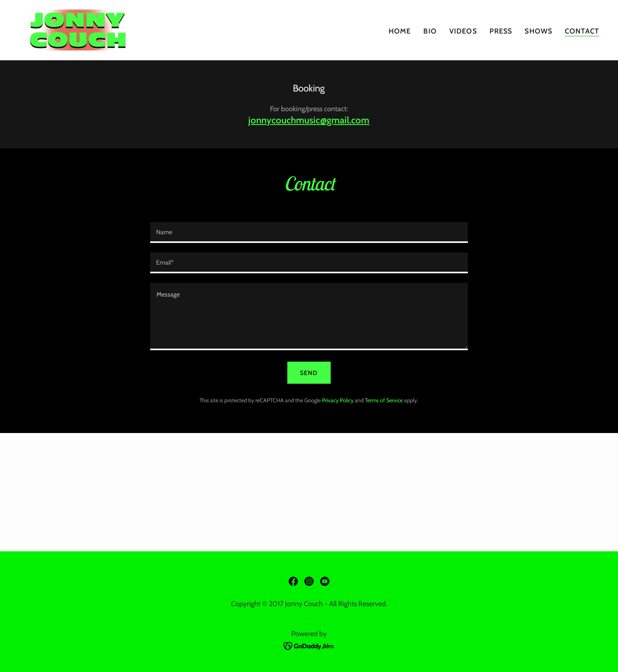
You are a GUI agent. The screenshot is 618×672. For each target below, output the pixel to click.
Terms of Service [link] (384, 400)
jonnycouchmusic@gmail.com (309, 120)
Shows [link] (538, 31)
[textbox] (309, 232)
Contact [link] (582, 31)
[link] (78, 29)
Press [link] (501, 31)
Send (309, 373)
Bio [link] (430, 31)
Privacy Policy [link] (338, 400)
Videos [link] (463, 31)
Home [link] (400, 31)
